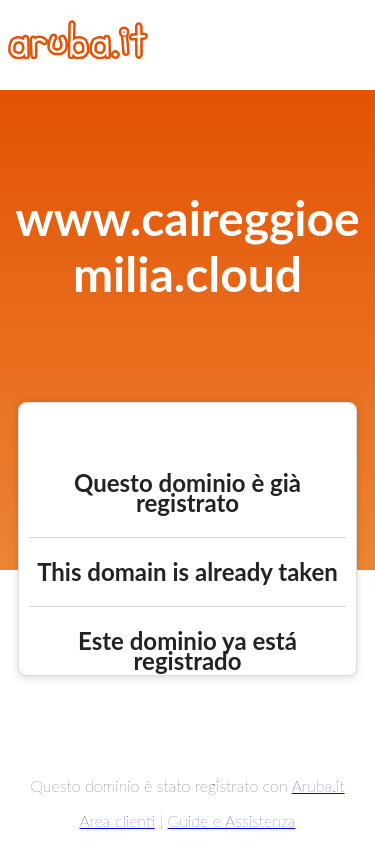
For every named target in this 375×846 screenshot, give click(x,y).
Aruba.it (318, 785)
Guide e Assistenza (232, 820)
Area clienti (117, 820)
